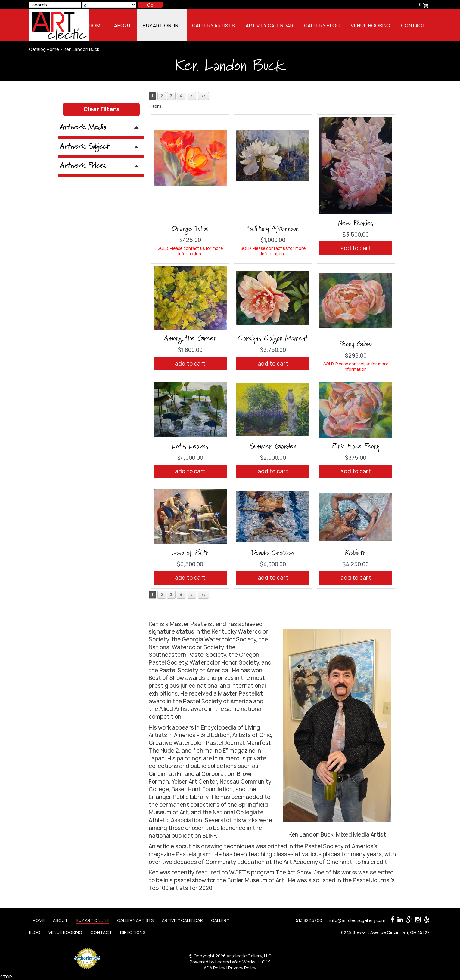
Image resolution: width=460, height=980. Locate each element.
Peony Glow (356, 344)
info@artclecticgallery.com (357, 920)
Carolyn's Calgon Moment (273, 339)
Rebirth (356, 553)
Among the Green (190, 339)
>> (204, 96)
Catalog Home (44, 49)
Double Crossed (273, 553)
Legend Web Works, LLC (243, 962)
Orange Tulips (190, 229)
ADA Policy (214, 968)
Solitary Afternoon (273, 229)
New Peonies (356, 223)
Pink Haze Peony (356, 447)
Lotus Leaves (190, 447)
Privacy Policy (242, 968)
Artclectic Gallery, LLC (249, 956)
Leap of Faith (190, 553)
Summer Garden (273, 447)
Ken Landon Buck (81, 49)
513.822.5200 (309, 920)
